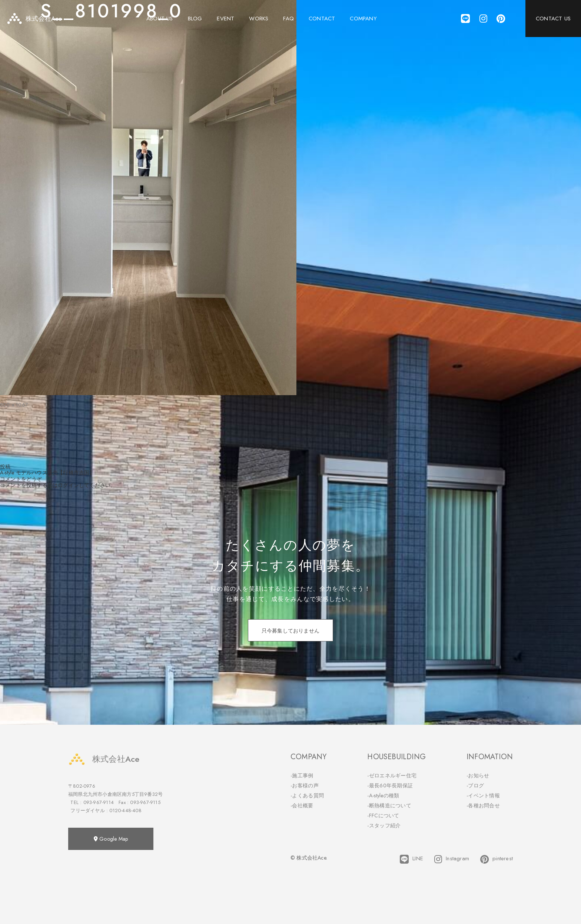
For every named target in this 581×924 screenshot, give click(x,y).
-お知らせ (478, 775)
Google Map (111, 839)
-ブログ (475, 785)
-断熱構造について (389, 805)
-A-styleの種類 (383, 795)
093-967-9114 (99, 802)
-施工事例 (302, 775)
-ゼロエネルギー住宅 (392, 775)
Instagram (452, 859)
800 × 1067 (14, 405)
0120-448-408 (125, 810)
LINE (411, 859)
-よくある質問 (307, 795)
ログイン (68, 485)
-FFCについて (383, 815)
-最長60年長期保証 (390, 785)
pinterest (497, 859)
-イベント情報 (483, 795)
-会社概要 (302, 805)
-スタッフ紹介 (384, 825)
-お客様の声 (305, 785)
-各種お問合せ (483, 805)
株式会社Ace (104, 759)
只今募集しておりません (290, 631)
